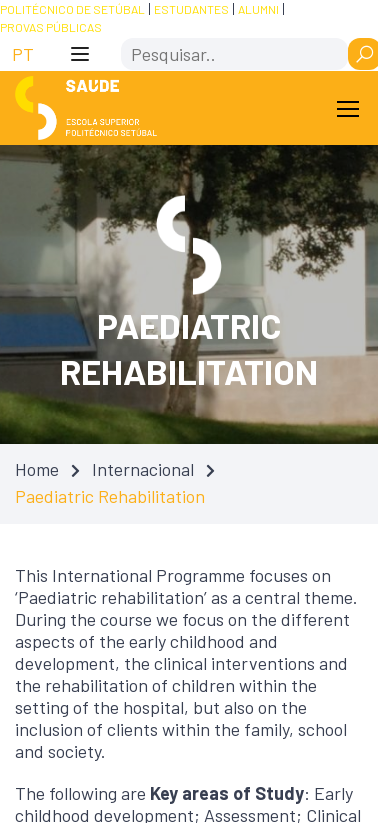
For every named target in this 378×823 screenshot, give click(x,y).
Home (37, 469)
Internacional (143, 469)
